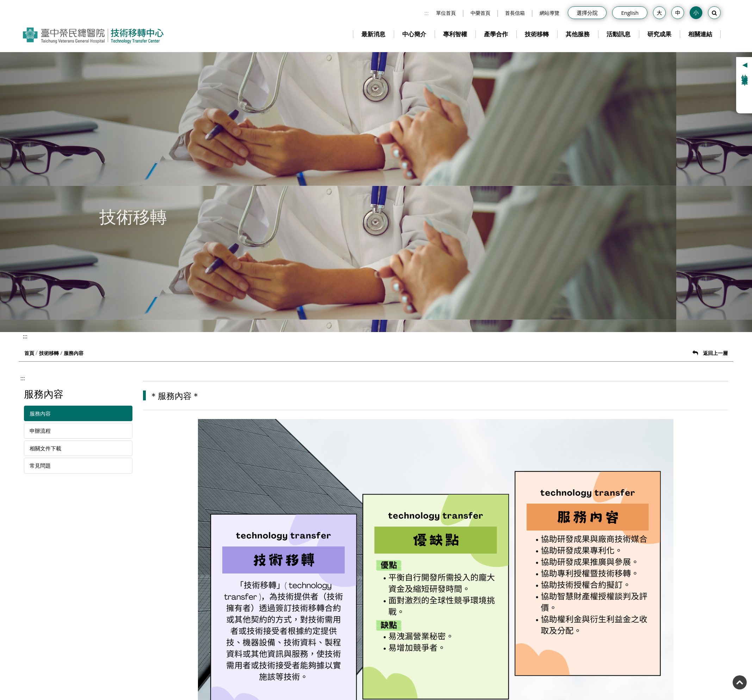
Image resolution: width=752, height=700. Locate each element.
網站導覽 (549, 13)
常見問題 (40, 465)
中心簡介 (414, 34)
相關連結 (700, 34)
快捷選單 (745, 73)
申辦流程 (40, 431)
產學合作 (496, 34)
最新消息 (373, 34)
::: (427, 13)
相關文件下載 (45, 448)
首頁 (29, 353)
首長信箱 (515, 13)
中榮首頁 (480, 13)
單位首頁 (446, 13)
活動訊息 (619, 34)
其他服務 (578, 34)
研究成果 (659, 34)
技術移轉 (537, 34)
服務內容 (40, 413)
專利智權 (455, 34)
